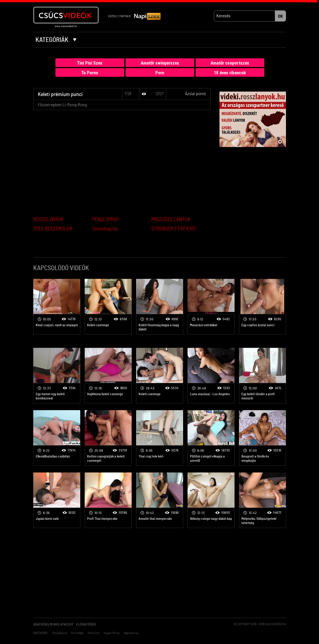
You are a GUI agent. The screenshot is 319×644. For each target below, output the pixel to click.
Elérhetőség (86, 624)
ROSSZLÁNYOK (48, 220)
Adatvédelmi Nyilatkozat (53, 624)
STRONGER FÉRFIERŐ (173, 229)
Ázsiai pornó (195, 94)
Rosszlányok (60, 633)
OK (280, 16)
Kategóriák (56, 40)
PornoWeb (77, 633)
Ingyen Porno (112, 633)
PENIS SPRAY (106, 220)
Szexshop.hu (105, 229)
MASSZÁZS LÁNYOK (171, 220)
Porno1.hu (94, 633)
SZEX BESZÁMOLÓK (53, 229)
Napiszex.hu (131, 633)
